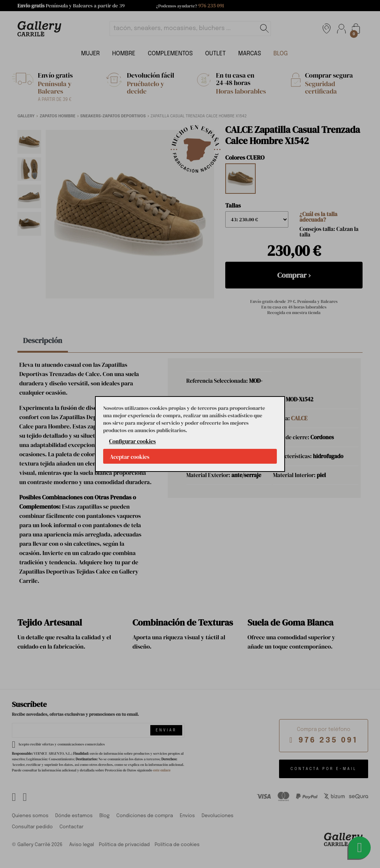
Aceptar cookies (130, 457)
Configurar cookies (132, 441)
